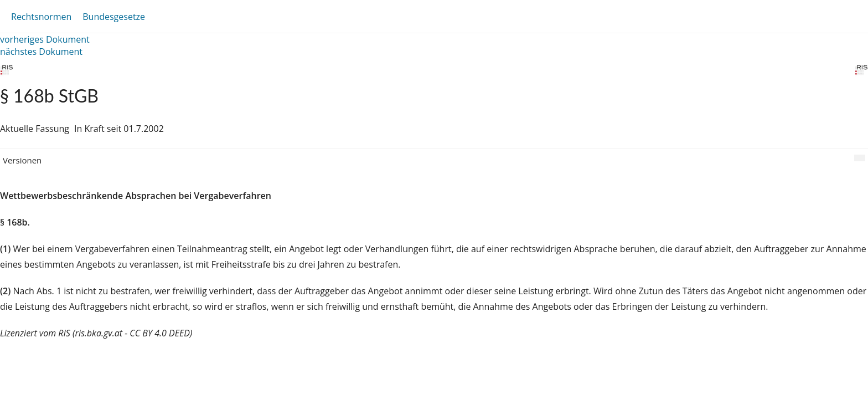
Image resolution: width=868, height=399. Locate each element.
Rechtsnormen (41, 17)
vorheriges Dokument (45, 39)
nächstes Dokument (41, 52)
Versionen (22, 160)
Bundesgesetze (114, 17)
